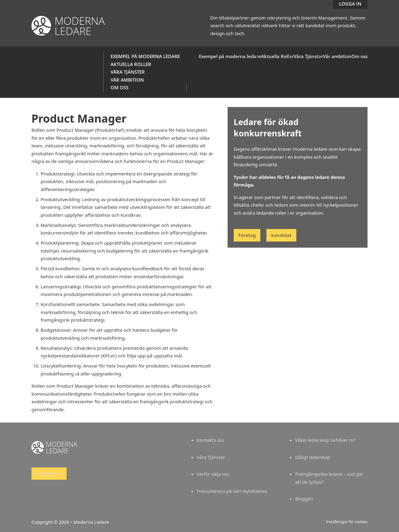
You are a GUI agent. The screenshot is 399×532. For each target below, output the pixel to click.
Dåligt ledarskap (313, 457)
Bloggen (304, 499)
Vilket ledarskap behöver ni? (325, 440)
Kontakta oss (211, 440)
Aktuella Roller (131, 64)
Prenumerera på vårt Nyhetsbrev (232, 491)
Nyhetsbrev (49, 473)
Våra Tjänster (128, 72)
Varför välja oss (213, 474)
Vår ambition (127, 80)
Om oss (119, 87)
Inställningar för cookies (347, 522)
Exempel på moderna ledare (145, 56)
